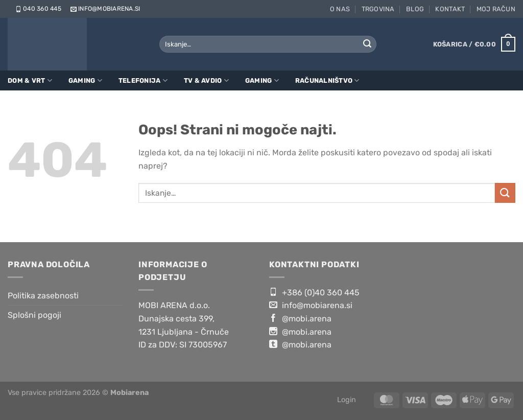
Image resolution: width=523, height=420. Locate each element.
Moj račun (496, 9)
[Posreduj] (367, 44)
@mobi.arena (300, 318)
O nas (340, 9)
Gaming (85, 80)
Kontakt (450, 9)
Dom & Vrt (30, 80)
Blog (415, 9)
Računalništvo (327, 80)
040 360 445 (38, 9)
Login (347, 400)
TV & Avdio (206, 80)
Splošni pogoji (34, 315)
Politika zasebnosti (43, 296)
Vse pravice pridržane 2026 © (78, 393)
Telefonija (143, 80)
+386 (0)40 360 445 (314, 292)
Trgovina (378, 9)
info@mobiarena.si (104, 9)
